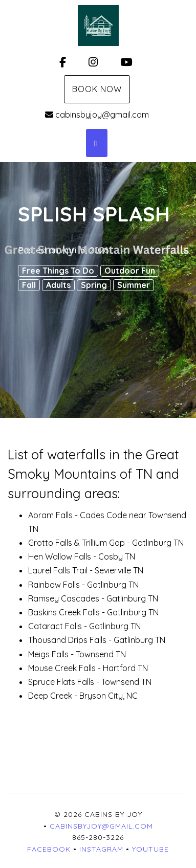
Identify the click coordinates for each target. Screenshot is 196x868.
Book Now (97, 89)
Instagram (101, 849)
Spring (94, 285)
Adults (58, 285)
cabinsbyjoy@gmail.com (97, 115)
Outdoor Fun (130, 271)
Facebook (49, 849)
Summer (134, 285)
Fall (29, 285)
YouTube (150, 849)
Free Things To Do (58, 271)
